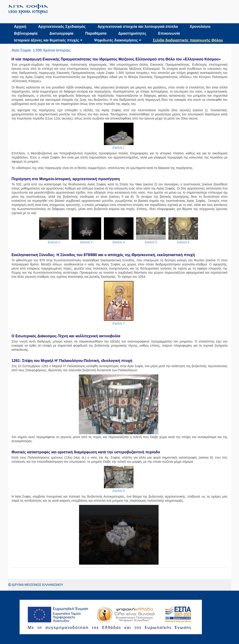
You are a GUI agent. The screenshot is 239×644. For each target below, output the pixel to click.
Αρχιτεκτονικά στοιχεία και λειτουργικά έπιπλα (138, 27)
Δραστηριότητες (132, 33)
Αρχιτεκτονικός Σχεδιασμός (62, 27)
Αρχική (20, 27)
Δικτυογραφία (61, 33)
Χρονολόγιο (200, 27)
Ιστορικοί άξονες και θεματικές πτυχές (48, 40)
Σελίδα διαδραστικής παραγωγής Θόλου (188, 40)
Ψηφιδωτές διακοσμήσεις (118, 40)
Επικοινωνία (169, 33)
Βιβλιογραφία (26, 33)
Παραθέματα (96, 33)
